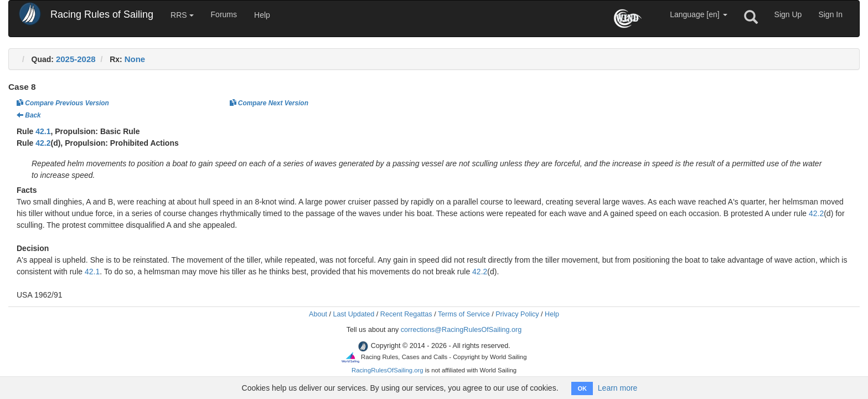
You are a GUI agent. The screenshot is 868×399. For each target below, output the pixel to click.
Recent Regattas (406, 314)
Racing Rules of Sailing (102, 14)
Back (29, 115)
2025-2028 (76, 59)
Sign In (830, 14)
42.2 (43, 143)
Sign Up (788, 14)
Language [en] (698, 14)
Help (262, 15)
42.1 (43, 131)
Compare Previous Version (63, 103)
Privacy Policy (517, 314)
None (135, 59)
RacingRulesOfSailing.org (387, 370)
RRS (182, 15)
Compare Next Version (269, 103)
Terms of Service (464, 314)
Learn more (618, 388)
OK (582, 388)
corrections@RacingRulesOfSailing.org (461, 330)
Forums (224, 14)
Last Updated (353, 314)
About (318, 314)
